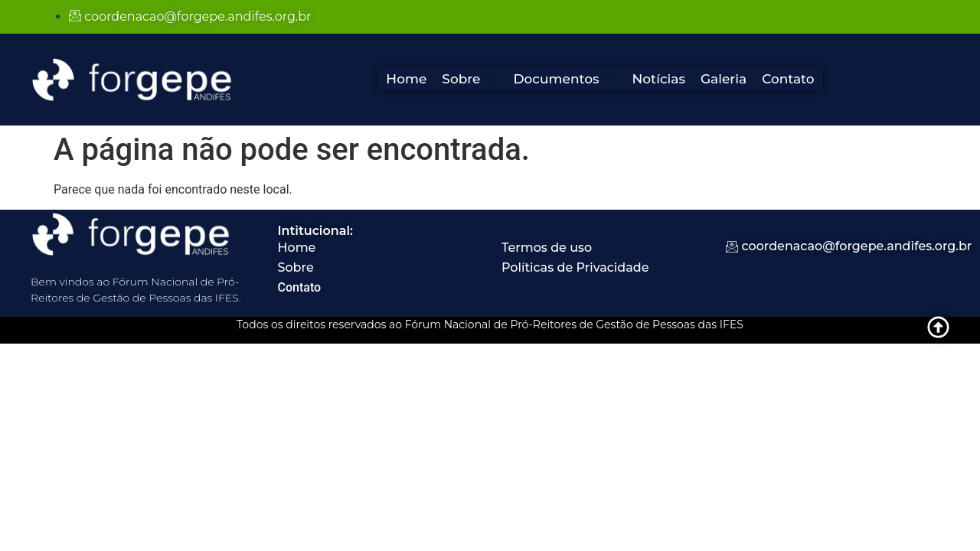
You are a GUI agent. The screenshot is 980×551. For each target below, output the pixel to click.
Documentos (562, 79)
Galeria (724, 79)
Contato (788, 79)
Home (406, 79)
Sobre (467, 79)
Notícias (659, 79)
